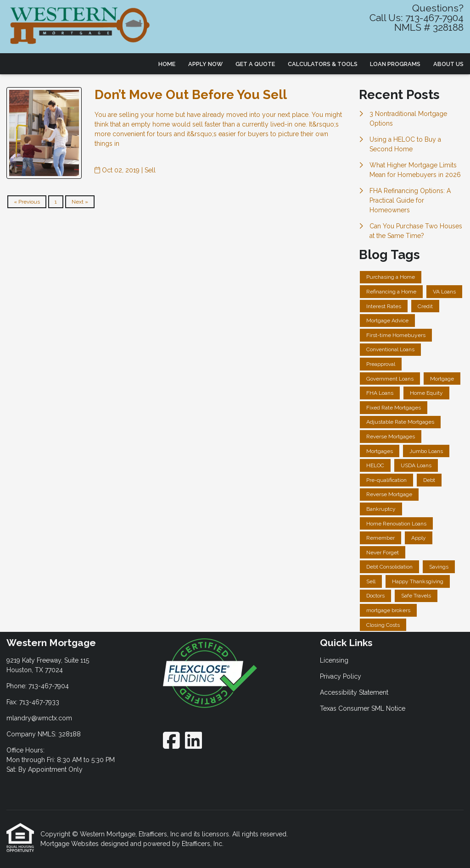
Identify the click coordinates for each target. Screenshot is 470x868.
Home (167, 64)
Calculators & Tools (323, 64)
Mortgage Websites (70, 844)
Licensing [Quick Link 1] (334, 660)
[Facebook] (171, 740)
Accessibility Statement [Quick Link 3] (354, 692)
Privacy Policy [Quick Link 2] (341, 676)
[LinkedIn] (193, 740)
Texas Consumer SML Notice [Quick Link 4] (363, 708)
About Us (448, 64)
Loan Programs (395, 64)
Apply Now (205, 64)
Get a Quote (255, 64)
